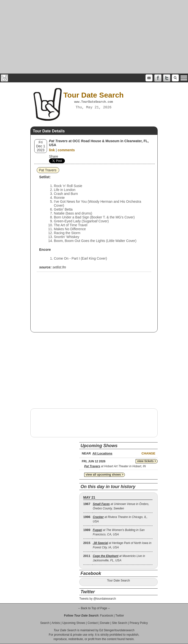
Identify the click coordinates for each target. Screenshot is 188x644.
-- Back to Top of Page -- (94, 608)
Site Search (119, 623)
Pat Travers (48, 170)
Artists (56, 623)
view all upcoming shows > (105, 475)
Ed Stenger (107, 630)
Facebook (107, 616)
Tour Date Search (118, 581)
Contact (93, 623)
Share (53, 156)
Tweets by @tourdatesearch (98, 599)
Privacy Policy (139, 623)
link (52, 150)
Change (148, 453)
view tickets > (147, 461)
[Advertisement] (94, 37)
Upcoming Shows (74, 623)
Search (45, 623)
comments (66, 150)
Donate (105, 623)
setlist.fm (59, 267)
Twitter (120, 616)
